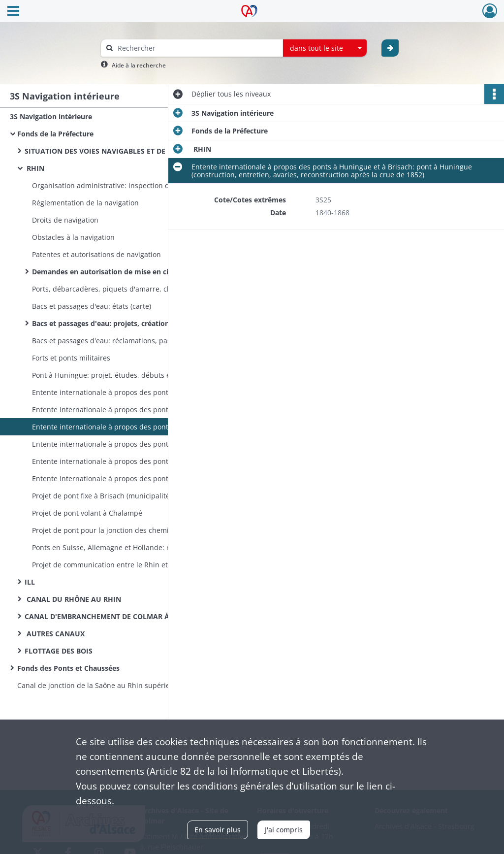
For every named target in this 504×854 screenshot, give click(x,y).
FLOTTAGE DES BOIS (59, 651)
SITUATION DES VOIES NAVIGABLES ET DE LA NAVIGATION (123, 151)
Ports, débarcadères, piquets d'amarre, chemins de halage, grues (130, 289)
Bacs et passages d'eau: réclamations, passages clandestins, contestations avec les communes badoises (130, 341)
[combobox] (325, 48)
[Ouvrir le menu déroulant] (13, 12)
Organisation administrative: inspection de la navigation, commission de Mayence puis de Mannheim (130, 185)
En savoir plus (218, 830)
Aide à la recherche (139, 65)
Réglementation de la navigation (85, 203)
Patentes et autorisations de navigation (97, 254)
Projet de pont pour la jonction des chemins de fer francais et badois (130, 530)
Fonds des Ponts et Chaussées (68, 668)
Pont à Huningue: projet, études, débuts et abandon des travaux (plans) (130, 375)
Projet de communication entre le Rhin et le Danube (118, 565)
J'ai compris (284, 830)
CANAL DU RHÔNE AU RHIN (73, 599)
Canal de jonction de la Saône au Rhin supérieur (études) (111, 685)
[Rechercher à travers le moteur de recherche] (197, 48)
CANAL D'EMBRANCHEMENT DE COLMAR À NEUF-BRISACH (123, 616)
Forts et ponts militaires (71, 358)
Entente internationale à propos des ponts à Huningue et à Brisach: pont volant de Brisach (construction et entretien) (130, 461)
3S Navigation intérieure (51, 116)
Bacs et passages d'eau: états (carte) (92, 306)
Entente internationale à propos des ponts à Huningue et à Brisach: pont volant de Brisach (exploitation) (130, 478)
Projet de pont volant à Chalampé (87, 513)
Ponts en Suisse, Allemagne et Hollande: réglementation (125, 547)
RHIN (34, 168)
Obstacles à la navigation (73, 237)
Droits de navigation (65, 220)
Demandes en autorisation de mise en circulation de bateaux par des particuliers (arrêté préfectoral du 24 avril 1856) (130, 272)
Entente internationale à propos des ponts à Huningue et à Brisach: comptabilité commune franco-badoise (130, 410)
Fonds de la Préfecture (55, 134)
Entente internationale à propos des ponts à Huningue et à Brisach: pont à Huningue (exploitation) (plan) (130, 444)
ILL (30, 582)
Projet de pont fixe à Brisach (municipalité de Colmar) (120, 496)
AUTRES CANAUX (55, 634)
